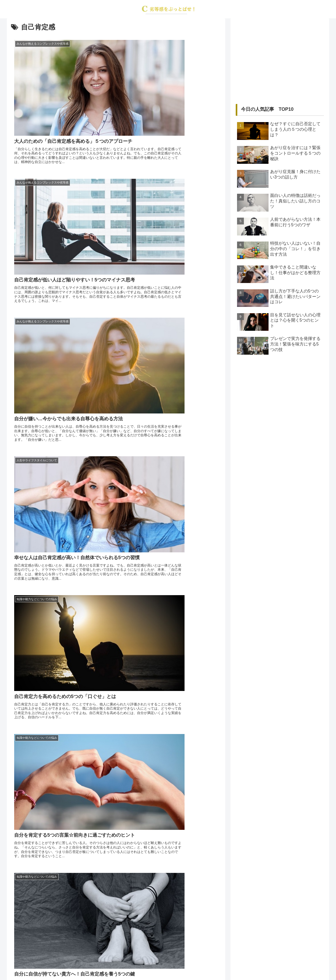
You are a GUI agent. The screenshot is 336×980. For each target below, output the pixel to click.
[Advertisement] (280, 60)
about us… (147, 964)
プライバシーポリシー (180, 964)
